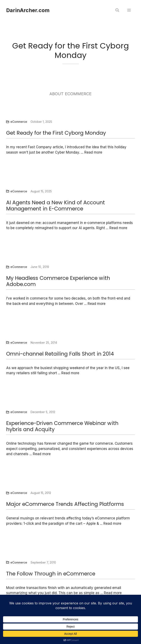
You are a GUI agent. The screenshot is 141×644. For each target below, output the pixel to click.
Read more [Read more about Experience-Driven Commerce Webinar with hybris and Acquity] (42, 454)
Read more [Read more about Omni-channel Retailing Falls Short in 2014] (70, 373)
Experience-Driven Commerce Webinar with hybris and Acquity (62, 426)
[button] (117, 10)
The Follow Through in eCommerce (51, 574)
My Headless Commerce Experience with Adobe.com (58, 281)
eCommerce (19, 122)
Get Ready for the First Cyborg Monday (56, 133)
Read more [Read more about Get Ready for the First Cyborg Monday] (93, 152)
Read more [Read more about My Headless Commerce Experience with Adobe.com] (97, 304)
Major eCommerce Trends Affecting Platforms (65, 504)
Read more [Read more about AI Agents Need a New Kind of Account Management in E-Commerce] (118, 228)
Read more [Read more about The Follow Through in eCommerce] (113, 593)
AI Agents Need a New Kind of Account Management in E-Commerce (56, 206)
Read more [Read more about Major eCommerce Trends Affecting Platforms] (112, 523)
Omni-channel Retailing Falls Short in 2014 (60, 354)
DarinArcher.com (28, 10)
